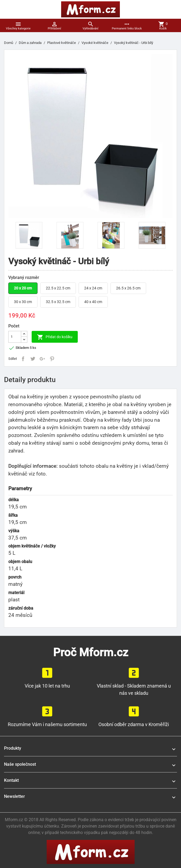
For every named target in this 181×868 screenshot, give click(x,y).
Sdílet (23, 359)
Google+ (42, 359)
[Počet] (15, 337)
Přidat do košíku (55, 337)
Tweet (33, 359)
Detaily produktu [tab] (30, 380)
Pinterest (52, 359)
